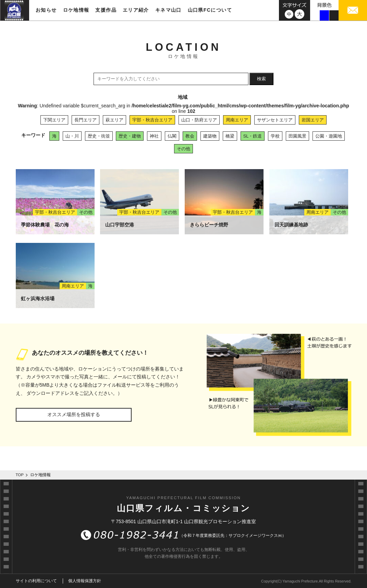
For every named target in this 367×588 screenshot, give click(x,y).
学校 (275, 136)
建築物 (210, 136)
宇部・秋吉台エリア (152, 120)
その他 (183, 149)
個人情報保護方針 (85, 581)
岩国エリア (313, 120)
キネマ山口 (168, 10)
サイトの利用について (36, 581)
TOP (20, 475)
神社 (154, 136)
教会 (190, 136)
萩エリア (114, 120)
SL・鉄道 (253, 136)
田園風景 (297, 136)
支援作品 (106, 10)
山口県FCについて (210, 10)
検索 (261, 79)
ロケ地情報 (76, 10)
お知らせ (46, 10)
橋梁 (230, 136)
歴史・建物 (130, 136)
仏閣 (172, 136)
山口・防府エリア (199, 120)
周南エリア (237, 120)
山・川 (72, 136)
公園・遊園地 (329, 136)
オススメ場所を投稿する (74, 414)
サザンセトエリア (275, 120)
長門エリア (85, 120)
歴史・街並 (99, 136)
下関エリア (54, 120)
